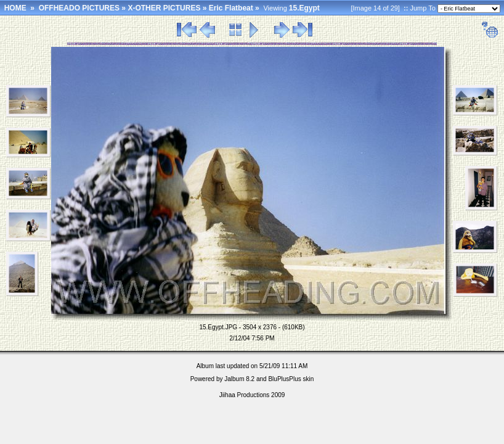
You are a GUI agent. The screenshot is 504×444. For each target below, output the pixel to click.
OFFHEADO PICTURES (79, 8)
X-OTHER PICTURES (164, 8)
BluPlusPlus (284, 379)
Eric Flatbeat (231, 8)
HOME (15, 8)
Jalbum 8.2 (239, 379)
